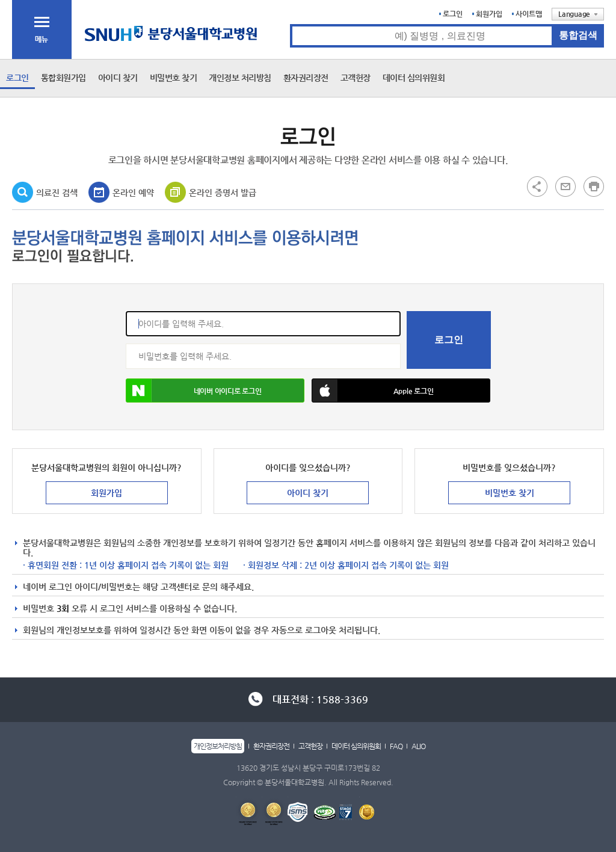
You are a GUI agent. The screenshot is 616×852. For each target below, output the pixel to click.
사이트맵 (529, 14)
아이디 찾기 (118, 78)
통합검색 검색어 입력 (290, 24)
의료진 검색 (57, 193)
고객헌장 (356, 78)
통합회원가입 (63, 78)
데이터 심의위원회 (414, 78)
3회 (63, 608)
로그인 (453, 14)
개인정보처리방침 (218, 746)
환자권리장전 (306, 78)
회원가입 (489, 14)
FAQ (396, 746)
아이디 (126, 311)
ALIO (418, 746)
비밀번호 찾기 (174, 78)
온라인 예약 (133, 193)
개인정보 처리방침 (240, 78)
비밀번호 (126, 344)
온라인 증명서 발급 (223, 193)
